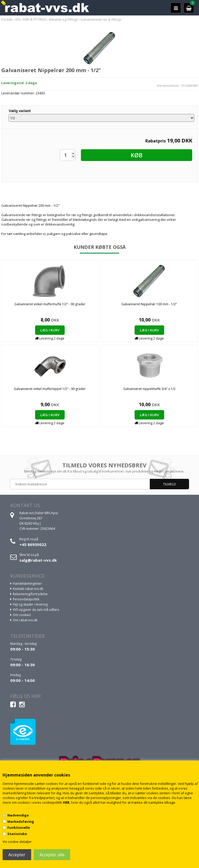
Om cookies (22, 615)
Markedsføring (21, 821)
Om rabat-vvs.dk (25, 620)
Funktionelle (19, 827)
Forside (7, 19)
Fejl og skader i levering (30, 604)
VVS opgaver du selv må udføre (36, 610)
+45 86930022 (33, 544)
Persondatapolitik (26, 599)
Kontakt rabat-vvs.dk (28, 589)
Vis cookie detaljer (17, 842)
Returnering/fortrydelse (30, 594)
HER (66, 802)
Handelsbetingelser (27, 584)
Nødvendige (18, 815)
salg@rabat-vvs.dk (38, 560)
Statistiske (17, 834)
